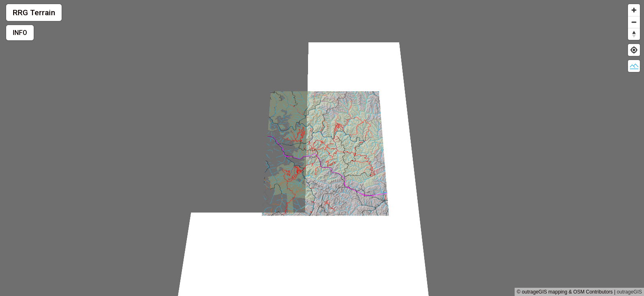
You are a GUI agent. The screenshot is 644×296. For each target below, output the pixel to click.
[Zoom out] (634, 22)
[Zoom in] (634, 10)
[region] (322, 148)
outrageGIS (629, 292)
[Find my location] (634, 50)
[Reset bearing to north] (634, 34)
